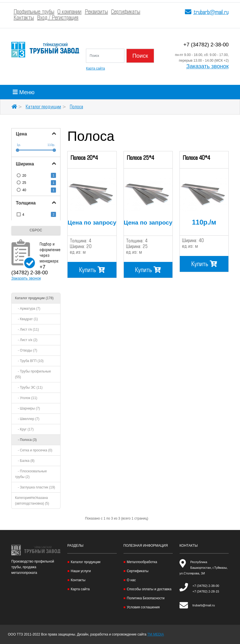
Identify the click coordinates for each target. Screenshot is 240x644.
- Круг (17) (24, 429)
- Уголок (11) (26, 398)
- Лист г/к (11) (27, 329)
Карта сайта (95, 68)
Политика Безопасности (146, 598)
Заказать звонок (207, 66)
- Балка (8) (25, 461)
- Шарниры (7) (27, 408)
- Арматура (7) (28, 309)
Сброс (36, 230)
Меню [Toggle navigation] (24, 92)
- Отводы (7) (26, 350)
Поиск (140, 56)
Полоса (76, 107)
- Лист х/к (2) (26, 340)
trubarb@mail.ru (211, 13)
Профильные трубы (34, 12)
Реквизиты (96, 12)
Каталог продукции (43, 107)
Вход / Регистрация (58, 18)
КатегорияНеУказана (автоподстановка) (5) (32, 501)
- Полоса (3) (26, 440)
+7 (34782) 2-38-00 (206, 45)
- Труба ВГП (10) (29, 361)
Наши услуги (81, 571)
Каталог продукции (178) (34, 298)
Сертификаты (126, 12)
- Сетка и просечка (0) (34, 450)
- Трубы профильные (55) (33, 374)
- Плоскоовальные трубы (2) (31, 474)
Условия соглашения (143, 607)
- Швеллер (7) (27, 419)
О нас (131, 580)
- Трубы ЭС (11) (29, 387)
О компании (69, 12)
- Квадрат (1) (26, 319)
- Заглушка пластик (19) (35, 487)
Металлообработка (142, 562)
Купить (92, 270)
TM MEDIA (156, 634)
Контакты (24, 18)
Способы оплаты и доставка (149, 589)
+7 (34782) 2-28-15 (206, 591)
